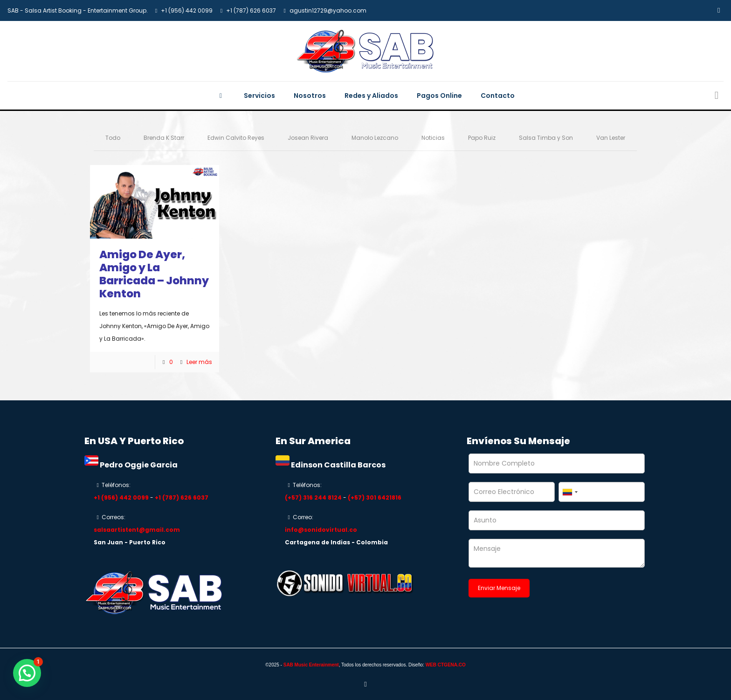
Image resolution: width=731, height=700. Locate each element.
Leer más (199, 362)
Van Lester (611, 138)
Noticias (433, 138)
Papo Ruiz (482, 138)
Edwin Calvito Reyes (236, 138)
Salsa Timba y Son (546, 138)
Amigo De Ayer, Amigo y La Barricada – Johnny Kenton (154, 274)
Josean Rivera (308, 138)
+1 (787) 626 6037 (251, 10)
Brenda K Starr (164, 138)
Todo (113, 138)
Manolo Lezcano (375, 138)
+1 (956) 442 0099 (187, 10)
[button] (27, 673)
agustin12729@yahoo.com (328, 10)
